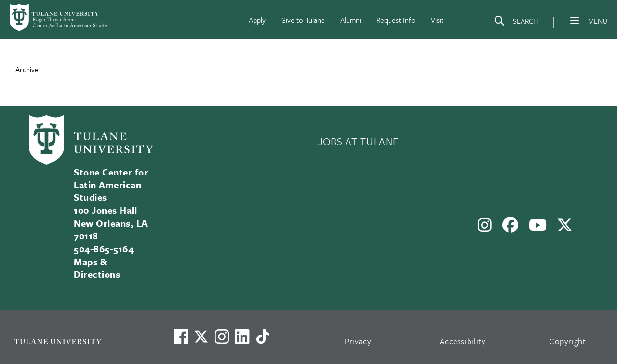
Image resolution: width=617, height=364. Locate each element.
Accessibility (463, 341)
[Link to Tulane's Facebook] (222, 337)
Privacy (358, 341)
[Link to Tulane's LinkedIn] (242, 337)
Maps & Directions (97, 268)
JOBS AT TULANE (358, 141)
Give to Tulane (303, 20)
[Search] (516, 23)
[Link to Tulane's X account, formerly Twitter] (201, 337)
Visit (437, 20)
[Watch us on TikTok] (263, 337)
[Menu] (575, 21)
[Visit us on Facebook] (181, 337)
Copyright (568, 341)
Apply (257, 20)
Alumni (351, 20)
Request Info (396, 20)
